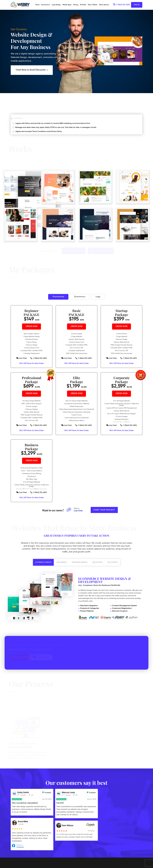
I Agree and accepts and (39, 132)
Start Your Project (104, 510)
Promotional (58, 297)
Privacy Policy (56, 132)
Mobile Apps (67, 5)
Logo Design (56, 5)
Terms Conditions (39, 132)
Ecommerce (46, 5)
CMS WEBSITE (62, 562)
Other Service (104, 5)
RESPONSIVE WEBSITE (80, 562)
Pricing (76, 5)
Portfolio (83, 5)
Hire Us (137, 5)
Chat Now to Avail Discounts (32, 70)
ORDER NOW (32, 327)
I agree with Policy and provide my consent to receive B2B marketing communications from (53, 123)
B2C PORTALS (113, 562)
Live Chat (21, 358)
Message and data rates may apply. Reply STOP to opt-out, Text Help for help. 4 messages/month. (56, 127)
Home (38, 5)
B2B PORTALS (98, 562)
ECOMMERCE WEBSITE (43, 562)
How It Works (93, 5)
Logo (98, 297)
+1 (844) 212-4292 (121, 5)
